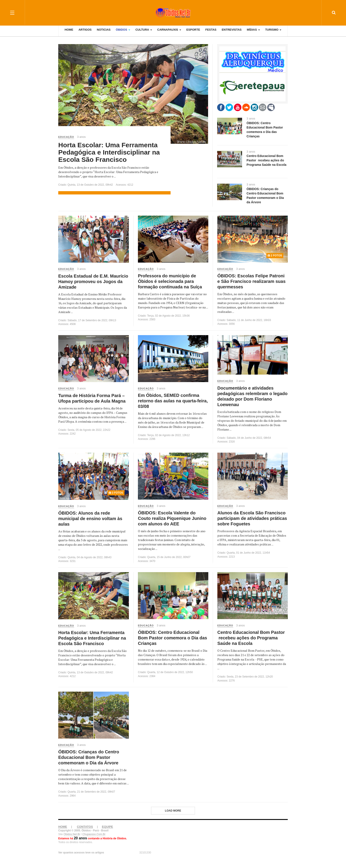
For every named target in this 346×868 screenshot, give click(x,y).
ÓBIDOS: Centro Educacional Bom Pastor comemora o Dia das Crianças (172, 638)
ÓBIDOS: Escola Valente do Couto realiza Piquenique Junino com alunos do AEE (172, 518)
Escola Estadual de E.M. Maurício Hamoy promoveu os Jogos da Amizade (93, 282)
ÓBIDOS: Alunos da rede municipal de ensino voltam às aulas (90, 519)
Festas (211, 33)
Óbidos (123, 33)
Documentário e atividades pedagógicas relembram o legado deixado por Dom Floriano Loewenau (252, 396)
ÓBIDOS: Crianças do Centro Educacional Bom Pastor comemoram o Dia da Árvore (89, 757)
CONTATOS (85, 827)
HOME (63, 827)
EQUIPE (107, 827)
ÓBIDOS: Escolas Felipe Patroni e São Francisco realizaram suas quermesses (251, 281)
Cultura (144, 33)
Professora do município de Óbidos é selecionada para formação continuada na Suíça (170, 281)
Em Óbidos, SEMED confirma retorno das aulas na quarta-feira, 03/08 (173, 401)
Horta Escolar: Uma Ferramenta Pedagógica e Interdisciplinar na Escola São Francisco (109, 152)
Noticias (104, 33)
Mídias (253, 33)
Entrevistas (232, 33)
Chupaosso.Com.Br (94, 834)
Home (69, 33)
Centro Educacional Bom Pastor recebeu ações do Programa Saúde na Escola (251, 638)
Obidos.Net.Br (72, 834)
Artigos (85, 33)
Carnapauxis (169, 33)
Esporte (193, 33)
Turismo (273, 33)
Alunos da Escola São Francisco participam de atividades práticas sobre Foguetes (252, 518)
